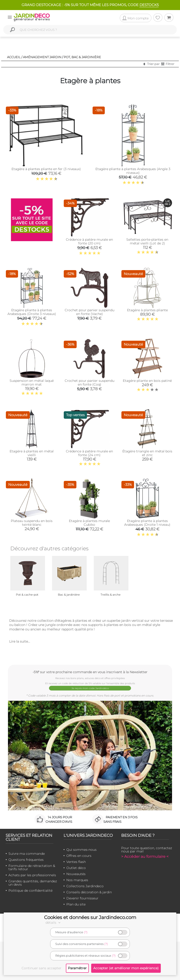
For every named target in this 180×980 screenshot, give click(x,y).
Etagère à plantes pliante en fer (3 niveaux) (46, 169)
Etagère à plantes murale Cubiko (89, 523)
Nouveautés (76, 874)
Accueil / (15, 57)
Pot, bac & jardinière (82, 57)
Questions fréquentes (26, 860)
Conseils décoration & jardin (89, 892)
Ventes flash (76, 862)
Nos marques (77, 880)
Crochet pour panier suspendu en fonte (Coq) (90, 383)
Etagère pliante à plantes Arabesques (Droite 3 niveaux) (32, 312)
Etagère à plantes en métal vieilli (32, 453)
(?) (86, 932)
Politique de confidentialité (30, 891)
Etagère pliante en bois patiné (147, 381)
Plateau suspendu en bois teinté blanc (32, 523)
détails (54, 923)
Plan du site (76, 904)
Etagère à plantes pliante (147, 310)
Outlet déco (76, 868)
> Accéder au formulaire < (145, 857)
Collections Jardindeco (85, 886)
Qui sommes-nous (81, 850)
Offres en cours (79, 856)
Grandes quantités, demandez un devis (33, 883)
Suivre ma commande (27, 854)
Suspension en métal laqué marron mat (32, 383)
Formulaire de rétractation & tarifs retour (32, 867)
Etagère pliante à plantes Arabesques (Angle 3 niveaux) (133, 171)
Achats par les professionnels (32, 875)
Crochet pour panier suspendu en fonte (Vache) (90, 312)
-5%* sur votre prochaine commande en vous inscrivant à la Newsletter (90, 672)
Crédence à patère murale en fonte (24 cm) (89, 453)
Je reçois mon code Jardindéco (90, 688)
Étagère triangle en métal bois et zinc (147, 453)
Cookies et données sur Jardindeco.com (90, 917)
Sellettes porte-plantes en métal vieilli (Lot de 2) (147, 241)
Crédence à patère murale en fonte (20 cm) (89, 241)
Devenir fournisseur (82, 898)
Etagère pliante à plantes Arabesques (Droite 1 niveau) (147, 523)
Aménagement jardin (42, 57)
